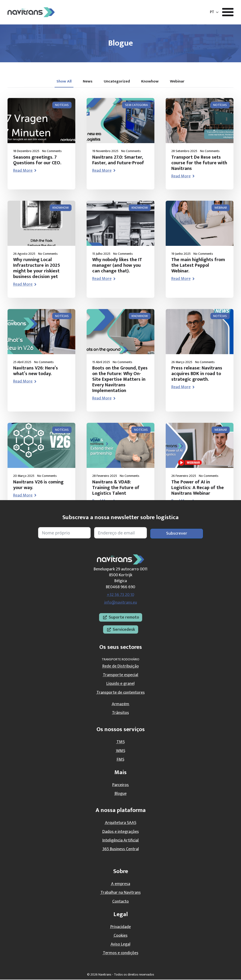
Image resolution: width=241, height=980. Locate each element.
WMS (121, 751)
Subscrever (177, 534)
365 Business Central (121, 850)
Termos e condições (121, 953)
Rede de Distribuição (121, 667)
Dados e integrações (121, 832)
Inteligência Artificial (120, 841)
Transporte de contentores (121, 693)
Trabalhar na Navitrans (121, 893)
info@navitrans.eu (121, 603)
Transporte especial (120, 675)
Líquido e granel (120, 684)
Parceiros (120, 785)
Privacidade (121, 927)
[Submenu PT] (217, 12)
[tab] (62, 82)
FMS (120, 760)
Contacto (120, 902)
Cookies (121, 936)
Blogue (121, 794)
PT (212, 12)
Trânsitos (120, 713)
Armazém (120, 705)
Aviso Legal (120, 945)
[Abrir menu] (228, 12)
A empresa (121, 884)
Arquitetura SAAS (121, 823)
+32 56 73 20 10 (120, 595)
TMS (121, 742)
